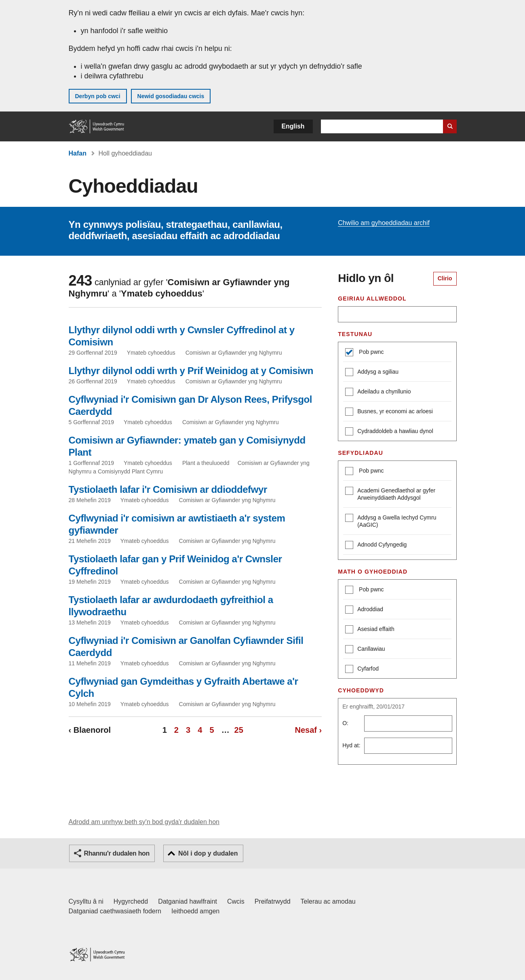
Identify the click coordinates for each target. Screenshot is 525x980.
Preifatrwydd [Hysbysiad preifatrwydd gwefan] (273, 901)
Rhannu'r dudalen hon (117, 853)
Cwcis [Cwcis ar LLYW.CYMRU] (236, 901)
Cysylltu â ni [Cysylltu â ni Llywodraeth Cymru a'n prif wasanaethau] (86, 901)
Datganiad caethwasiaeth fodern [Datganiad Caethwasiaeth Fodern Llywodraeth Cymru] (115, 911)
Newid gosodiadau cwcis (171, 96)
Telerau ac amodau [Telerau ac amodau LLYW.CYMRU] (328, 901)
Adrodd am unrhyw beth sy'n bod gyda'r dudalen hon (144, 822)
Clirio (445, 278)
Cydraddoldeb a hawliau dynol (389, 432)
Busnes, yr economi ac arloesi (389, 412)
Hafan (78, 153)
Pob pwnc (370, 352)
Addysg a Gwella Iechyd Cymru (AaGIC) (391, 521)
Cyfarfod (362, 670)
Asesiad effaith (370, 630)
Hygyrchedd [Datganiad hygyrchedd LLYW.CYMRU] (131, 901)
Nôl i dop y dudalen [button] (208, 853)
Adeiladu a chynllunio (378, 392)
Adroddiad (364, 610)
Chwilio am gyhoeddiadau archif (384, 223)
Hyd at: (351, 745)
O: (345, 723)
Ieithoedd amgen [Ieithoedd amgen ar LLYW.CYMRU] (195, 911)
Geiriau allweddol (372, 299)
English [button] (293, 126)
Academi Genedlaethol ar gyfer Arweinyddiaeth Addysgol (390, 494)
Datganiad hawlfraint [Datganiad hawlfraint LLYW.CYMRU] (188, 901)
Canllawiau (365, 650)
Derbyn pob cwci (98, 96)
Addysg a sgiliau (372, 373)
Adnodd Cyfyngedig (376, 546)
